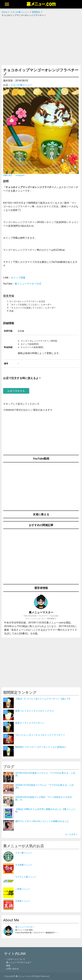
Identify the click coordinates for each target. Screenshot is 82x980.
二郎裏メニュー (23, 889)
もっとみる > (71, 834)
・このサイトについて (15, 959)
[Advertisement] (41, 41)
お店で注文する (16, 391)
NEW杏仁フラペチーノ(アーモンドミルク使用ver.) (40, 747)
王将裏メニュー (23, 901)
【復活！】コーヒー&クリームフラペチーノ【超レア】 (43, 699)
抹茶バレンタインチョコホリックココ (35, 711)
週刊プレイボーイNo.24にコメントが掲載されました (42, 821)
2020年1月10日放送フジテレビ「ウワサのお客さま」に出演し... (45, 786)
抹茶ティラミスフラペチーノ (30, 723)
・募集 (7, 966)
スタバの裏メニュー (21, 85)
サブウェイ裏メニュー (26, 877)
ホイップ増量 (18, 278)
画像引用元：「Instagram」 (15, 175)
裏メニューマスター (25, 927)
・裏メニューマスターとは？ (18, 962)
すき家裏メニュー (24, 865)
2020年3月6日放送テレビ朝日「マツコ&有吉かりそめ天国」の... (44, 798)
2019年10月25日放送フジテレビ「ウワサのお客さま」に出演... (45, 774)
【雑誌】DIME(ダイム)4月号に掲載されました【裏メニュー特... (45, 810)
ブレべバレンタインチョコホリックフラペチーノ (40, 735)
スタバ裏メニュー (24, 853)
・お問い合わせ (11, 969)
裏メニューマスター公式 (28, 284)
